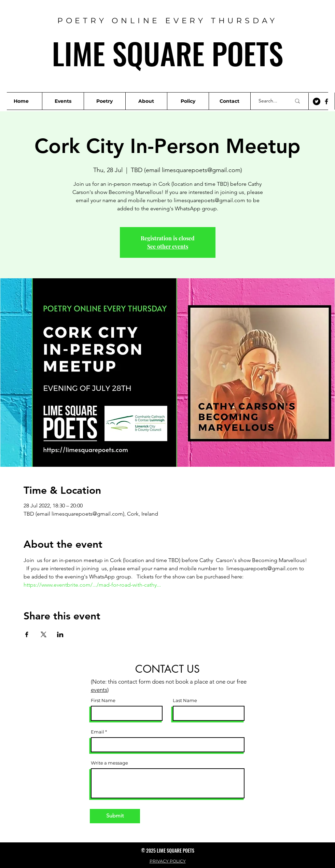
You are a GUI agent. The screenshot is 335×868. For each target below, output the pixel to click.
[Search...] (270, 101)
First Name (103, 701)
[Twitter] (317, 101)
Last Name (185, 701)
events (99, 690)
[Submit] (115, 816)
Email (97, 732)
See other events (168, 246)
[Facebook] (326, 101)
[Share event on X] (44, 634)
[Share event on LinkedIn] (60, 634)
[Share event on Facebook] (27, 634)
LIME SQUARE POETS (167, 53)
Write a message (109, 763)
